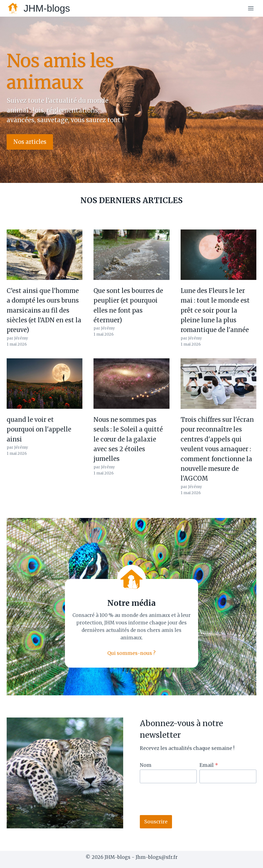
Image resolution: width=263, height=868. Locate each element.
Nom (146, 765)
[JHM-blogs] (38, 8)
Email (209, 765)
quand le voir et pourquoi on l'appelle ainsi (39, 429)
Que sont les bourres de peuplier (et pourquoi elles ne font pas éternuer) (128, 305)
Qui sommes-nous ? (131, 653)
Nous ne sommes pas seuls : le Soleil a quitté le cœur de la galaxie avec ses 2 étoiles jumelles (128, 439)
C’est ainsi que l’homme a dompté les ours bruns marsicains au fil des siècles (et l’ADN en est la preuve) (44, 310)
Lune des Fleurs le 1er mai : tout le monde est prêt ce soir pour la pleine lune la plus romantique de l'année (215, 310)
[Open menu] (251, 8)
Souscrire (156, 822)
